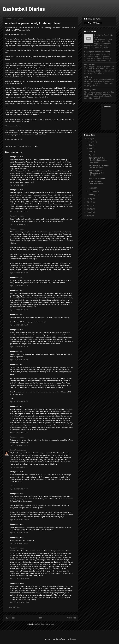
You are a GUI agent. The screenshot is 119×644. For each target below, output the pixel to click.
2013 (89, 199)
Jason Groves (15, 450)
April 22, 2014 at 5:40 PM (19, 489)
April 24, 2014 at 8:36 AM (19, 543)
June (91, 148)
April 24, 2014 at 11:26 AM (19, 578)
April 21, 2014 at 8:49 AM (19, 432)
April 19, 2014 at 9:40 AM (19, 347)
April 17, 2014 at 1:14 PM (19, 185)
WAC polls (88, 77)
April (91, 155)
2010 (89, 209)
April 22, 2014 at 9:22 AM (19, 445)
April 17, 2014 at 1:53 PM (19, 211)
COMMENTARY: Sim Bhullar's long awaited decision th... (98, 160)
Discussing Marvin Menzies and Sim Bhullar (96, 173)
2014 (89, 139)
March (92, 188)
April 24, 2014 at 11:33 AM (19, 602)
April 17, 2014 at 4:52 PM (19, 273)
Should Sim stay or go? (97, 178)
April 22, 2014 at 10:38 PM (19, 520)
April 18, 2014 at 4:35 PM (19, 310)
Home (41, 618)
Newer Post (10, 618)
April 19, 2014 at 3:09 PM (19, 360)
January (92, 195)
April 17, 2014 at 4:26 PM (19, 224)
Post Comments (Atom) (45, 624)
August (92, 142)
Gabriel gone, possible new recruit (97, 52)
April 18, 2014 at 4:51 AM (19, 286)
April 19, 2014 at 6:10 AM (19, 325)
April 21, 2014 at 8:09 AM (19, 402)
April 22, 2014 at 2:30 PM (19, 467)
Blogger (73, 639)
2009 (89, 212)
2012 (89, 202)
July (91, 145)
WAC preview (89, 64)
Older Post (72, 618)
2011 (89, 206)
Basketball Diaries (24, 9)
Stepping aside (90, 90)
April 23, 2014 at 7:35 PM (19, 533)
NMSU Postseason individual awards (96, 183)
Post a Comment (14, 607)
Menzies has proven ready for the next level (99, 166)
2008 (89, 215)
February (93, 191)
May (91, 152)
